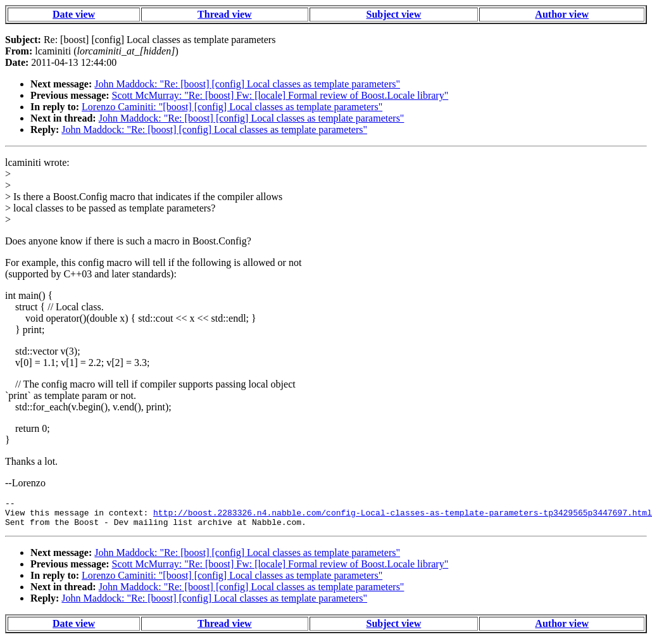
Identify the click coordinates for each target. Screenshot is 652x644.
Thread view (224, 14)
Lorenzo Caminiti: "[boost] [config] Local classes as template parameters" (232, 107)
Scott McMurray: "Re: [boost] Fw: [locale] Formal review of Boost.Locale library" (280, 95)
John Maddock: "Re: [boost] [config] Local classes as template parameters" (247, 84)
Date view (74, 14)
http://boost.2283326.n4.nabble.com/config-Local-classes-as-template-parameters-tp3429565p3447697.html (403, 516)
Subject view (394, 14)
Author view (562, 14)
